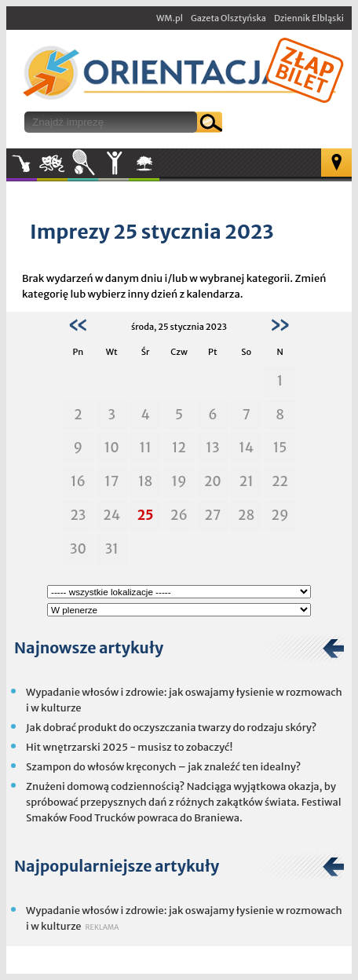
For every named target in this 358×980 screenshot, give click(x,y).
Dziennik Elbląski (309, 18)
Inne (113, 163)
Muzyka (22, 163)
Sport (83, 163)
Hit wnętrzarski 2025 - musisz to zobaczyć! (129, 747)
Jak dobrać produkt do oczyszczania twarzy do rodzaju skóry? (171, 728)
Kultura (52, 163)
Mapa (336, 163)
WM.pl (170, 18)
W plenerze (159, 168)
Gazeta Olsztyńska (228, 18)
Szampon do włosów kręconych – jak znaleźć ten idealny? (163, 767)
